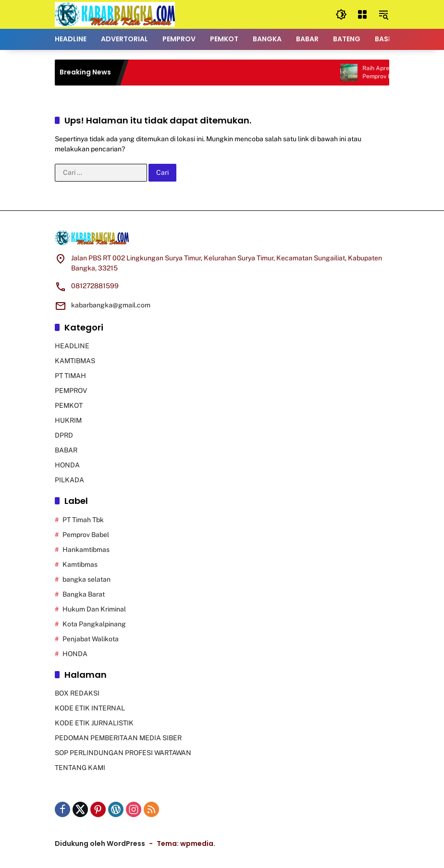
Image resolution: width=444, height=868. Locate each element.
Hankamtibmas (86, 550)
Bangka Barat (84, 594)
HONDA (67, 465)
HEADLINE (72, 346)
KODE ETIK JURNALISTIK (94, 723)
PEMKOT (69, 405)
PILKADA (69, 480)
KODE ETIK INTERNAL (90, 708)
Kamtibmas (80, 564)
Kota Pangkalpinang (94, 624)
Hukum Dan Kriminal (94, 609)
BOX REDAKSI (77, 693)
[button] (341, 14)
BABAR (66, 450)
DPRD (64, 435)
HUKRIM (68, 420)
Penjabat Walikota (91, 639)
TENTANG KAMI (80, 768)
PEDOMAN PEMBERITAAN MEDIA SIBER (118, 738)
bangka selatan (86, 579)
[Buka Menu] (362, 14)
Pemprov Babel (86, 535)
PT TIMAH (70, 376)
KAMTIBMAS (75, 361)
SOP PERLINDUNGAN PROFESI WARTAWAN (123, 753)
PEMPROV (71, 391)
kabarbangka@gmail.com (111, 305)
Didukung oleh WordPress (100, 844)
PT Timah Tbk (83, 520)
